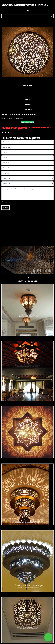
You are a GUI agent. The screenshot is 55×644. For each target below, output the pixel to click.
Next (51, 260)
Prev (4, 260)
